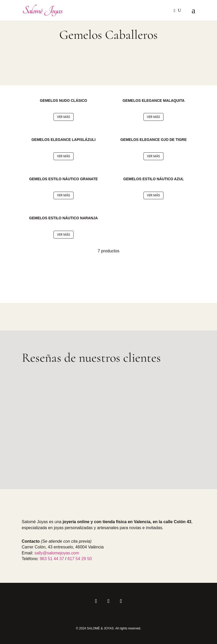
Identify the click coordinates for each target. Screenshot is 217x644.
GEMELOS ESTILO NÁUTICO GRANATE (63, 179)
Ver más (64, 117)
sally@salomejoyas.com (57, 553)
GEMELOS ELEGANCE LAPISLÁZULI (64, 140)
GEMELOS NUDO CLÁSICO (63, 101)
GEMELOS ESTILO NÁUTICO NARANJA (63, 218)
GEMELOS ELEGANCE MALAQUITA (153, 101)
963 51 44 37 (52, 559)
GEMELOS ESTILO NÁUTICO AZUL (153, 179)
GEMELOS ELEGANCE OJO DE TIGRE (153, 140)
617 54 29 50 (80, 559)
